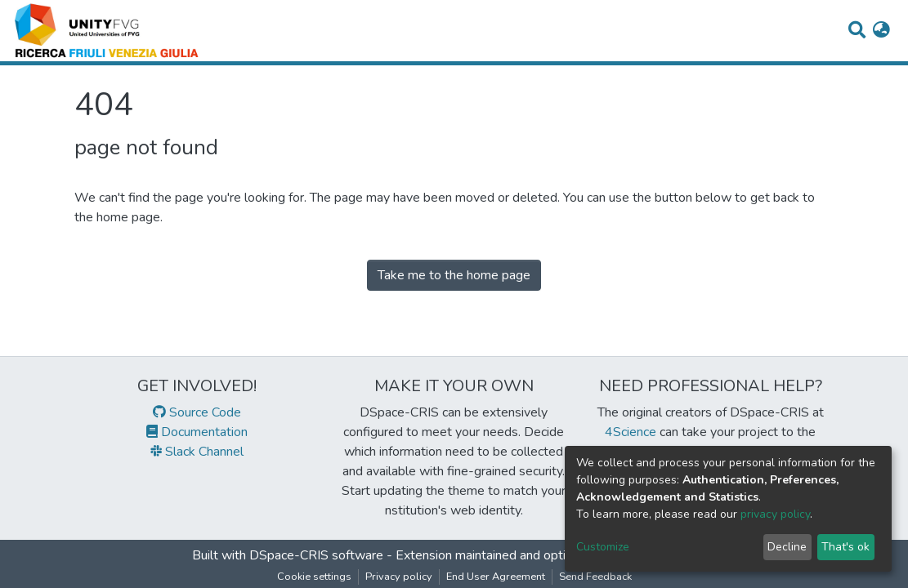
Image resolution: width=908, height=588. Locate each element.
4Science (631, 432)
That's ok (845, 547)
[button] (881, 31)
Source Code (197, 412)
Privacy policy (399, 577)
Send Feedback (595, 577)
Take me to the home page (454, 275)
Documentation (197, 432)
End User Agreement (496, 577)
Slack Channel (197, 452)
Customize (603, 547)
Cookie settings (314, 577)
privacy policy (775, 514)
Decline (787, 547)
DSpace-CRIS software (316, 555)
